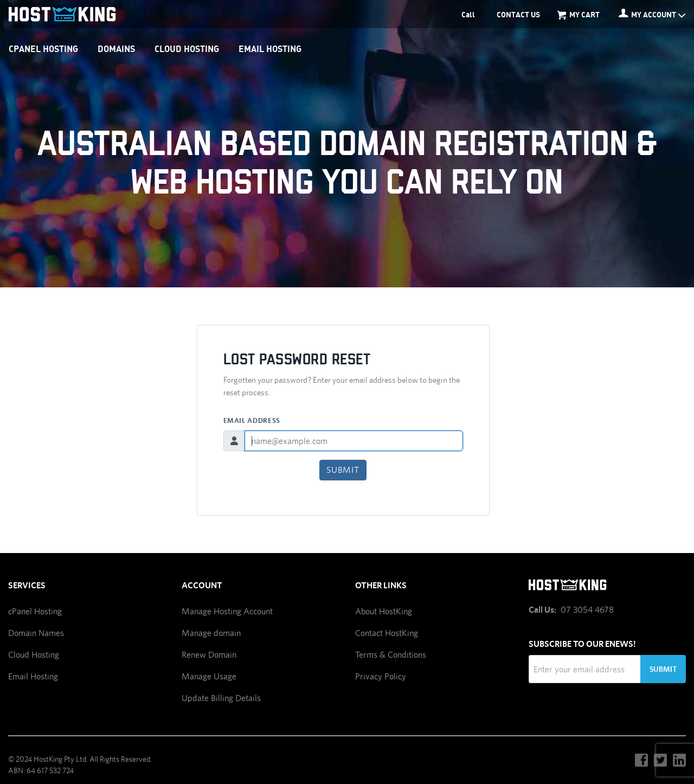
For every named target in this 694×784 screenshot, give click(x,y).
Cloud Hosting (34, 655)
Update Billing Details (221, 698)
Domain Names (36, 633)
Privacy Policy (381, 676)
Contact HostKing (387, 633)
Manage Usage (209, 676)
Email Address (252, 420)
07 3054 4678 (587, 610)
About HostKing (384, 611)
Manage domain (211, 633)
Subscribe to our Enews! (582, 644)
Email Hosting (33, 676)
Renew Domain (209, 655)
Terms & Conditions (391, 655)
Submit (343, 470)
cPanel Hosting (35, 611)
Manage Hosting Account (227, 611)
